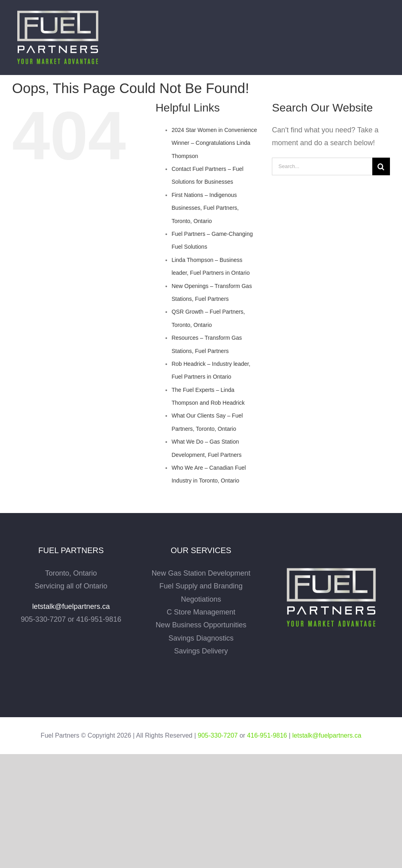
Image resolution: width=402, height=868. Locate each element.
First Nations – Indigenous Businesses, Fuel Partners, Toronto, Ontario (205, 208)
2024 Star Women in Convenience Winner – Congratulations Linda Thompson (214, 143)
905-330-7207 (218, 735)
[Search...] (322, 166)
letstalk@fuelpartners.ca (71, 606)
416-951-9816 (267, 735)
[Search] (381, 166)
